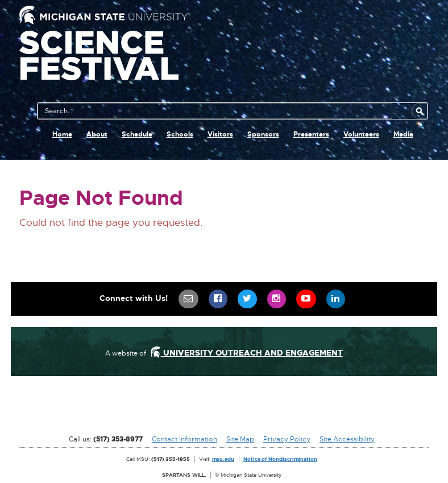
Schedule (137, 134)
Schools (180, 134)
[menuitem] (188, 299)
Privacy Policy (287, 439)
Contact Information (184, 439)
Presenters (311, 134)
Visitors (220, 134)
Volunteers (361, 134)
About (97, 134)
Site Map (240, 439)
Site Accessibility (347, 439)
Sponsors (263, 134)
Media (403, 134)
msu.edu (223, 459)
